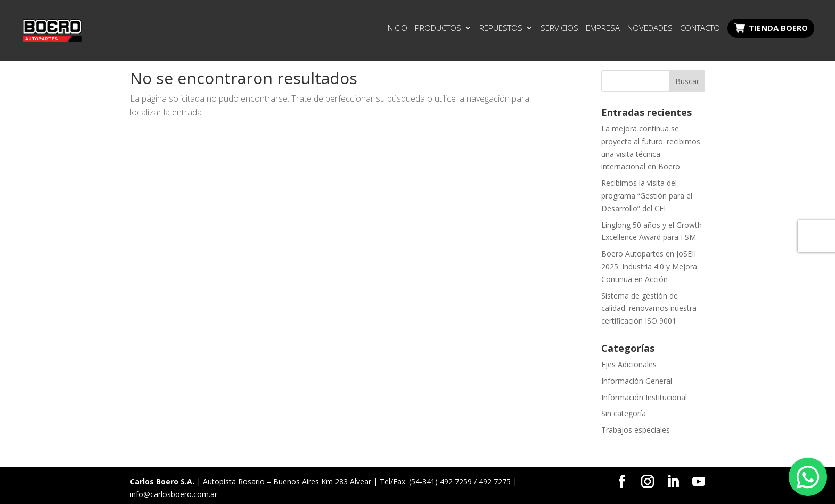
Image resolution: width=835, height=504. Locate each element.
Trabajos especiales (636, 430)
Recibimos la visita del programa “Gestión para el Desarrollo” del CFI (647, 196)
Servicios (559, 28)
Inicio (397, 28)
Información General (637, 381)
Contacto (700, 28)
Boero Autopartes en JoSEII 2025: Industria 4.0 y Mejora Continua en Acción (649, 266)
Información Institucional (644, 397)
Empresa (603, 28)
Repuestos (501, 28)
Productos (438, 28)
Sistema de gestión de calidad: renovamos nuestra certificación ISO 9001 (649, 308)
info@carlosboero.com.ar (174, 494)
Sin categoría (624, 413)
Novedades (650, 28)
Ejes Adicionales (629, 364)
